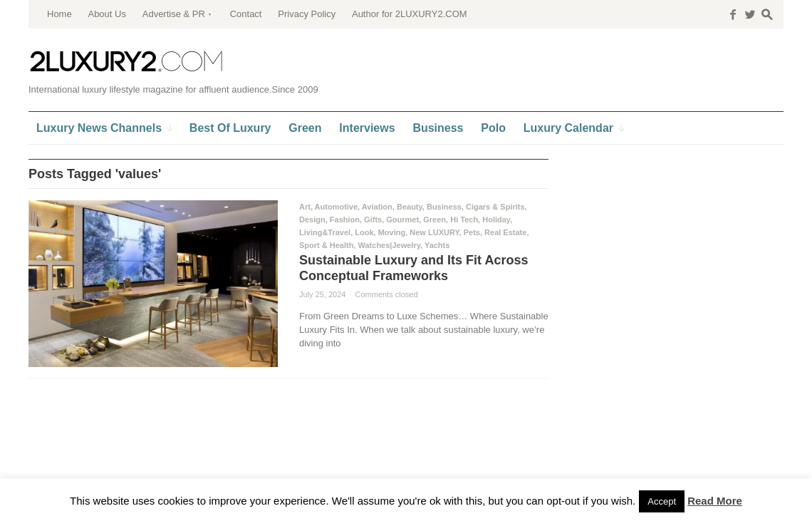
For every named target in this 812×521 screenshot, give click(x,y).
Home (59, 14)
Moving (392, 232)
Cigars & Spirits (495, 207)
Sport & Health (326, 245)
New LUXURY (434, 232)
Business (444, 207)
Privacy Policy (307, 14)
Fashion (345, 220)
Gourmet (402, 220)
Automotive (337, 207)
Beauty (410, 207)
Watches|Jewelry (389, 245)
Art (305, 207)
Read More (715, 501)
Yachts (437, 245)
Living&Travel (325, 232)
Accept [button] (662, 501)
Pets (472, 232)
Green (434, 220)
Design (312, 220)
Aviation (377, 207)
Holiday (496, 220)
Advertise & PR (174, 14)
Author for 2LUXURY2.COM (410, 14)
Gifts (373, 220)
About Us (106, 14)
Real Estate (505, 232)
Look (364, 232)
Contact (246, 14)
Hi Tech (464, 220)
